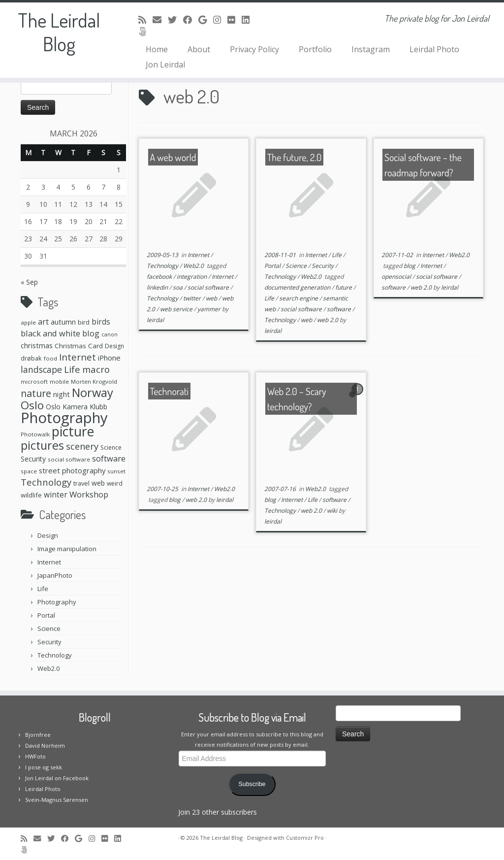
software (340, 309)
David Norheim (45, 745)
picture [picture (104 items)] (73, 431)
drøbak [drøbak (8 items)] (31, 358)
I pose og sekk (44, 767)
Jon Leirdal (165, 65)
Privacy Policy (254, 49)
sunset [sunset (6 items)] (116, 471)
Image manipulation (67, 549)
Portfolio (315, 49)
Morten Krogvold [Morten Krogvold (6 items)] (94, 381)
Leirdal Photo (434, 49)
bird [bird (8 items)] (84, 322)
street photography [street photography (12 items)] (72, 470)
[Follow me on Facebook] (191, 20)
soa (178, 287)
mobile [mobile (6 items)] (59, 381)
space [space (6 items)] (29, 471)
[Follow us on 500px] (145, 32)
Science (49, 628)
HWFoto (35, 756)
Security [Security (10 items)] (33, 459)
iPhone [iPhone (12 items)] (109, 358)
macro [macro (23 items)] (96, 369)
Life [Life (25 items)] (72, 369)
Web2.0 (48, 668)
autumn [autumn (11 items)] (63, 322)
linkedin (158, 287)
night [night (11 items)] (62, 394)
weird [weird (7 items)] (115, 483)
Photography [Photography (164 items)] (64, 418)
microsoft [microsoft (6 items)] (34, 381)
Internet (49, 562)
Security (49, 642)
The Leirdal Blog (59, 32)
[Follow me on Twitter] (175, 20)
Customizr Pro (305, 838)
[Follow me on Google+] (206, 20)
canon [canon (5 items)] (110, 334)
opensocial (397, 277)
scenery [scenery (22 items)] (82, 446)
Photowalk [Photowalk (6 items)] (35, 434)
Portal (46, 615)
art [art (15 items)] (43, 322)
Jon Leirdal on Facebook (57, 778)
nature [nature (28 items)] (36, 393)
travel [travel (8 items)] (81, 483)
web (212, 298)
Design (48, 535)
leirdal (155, 320)
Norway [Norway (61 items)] (93, 393)
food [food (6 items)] (50, 358)
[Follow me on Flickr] (235, 20)
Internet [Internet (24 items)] (78, 357)
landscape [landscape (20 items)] (41, 369)
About (199, 49)
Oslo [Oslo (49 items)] (32, 405)
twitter (193, 298)
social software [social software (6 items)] (69, 459)
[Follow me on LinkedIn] (249, 20)
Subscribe (252, 784)
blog (410, 266)
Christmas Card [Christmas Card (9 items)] (79, 346)
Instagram (371, 49)
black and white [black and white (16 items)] (50, 333)
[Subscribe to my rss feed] (145, 20)
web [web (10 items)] (98, 483)
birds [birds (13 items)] (101, 322)
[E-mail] (160, 20)
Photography (57, 602)
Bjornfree (38, 735)
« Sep (29, 282)
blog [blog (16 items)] (91, 333)
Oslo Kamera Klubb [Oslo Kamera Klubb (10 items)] (77, 407)
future (344, 287)
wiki (333, 511)
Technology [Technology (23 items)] (46, 482)
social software (209, 287)
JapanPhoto (55, 575)
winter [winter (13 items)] (56, 495)
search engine (299, 298)
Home (157, 49)
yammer (210, 309)
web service (177, 309)
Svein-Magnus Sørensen (57, 800)
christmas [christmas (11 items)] (37, 345)
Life (43, 589)
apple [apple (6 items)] (28, 322)
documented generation (298, 287)
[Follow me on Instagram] (220, 20)
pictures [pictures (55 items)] (42, 445)
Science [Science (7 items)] (111, 447)
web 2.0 (328, 320)
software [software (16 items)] (109, 458)
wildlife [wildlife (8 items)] (31, 495)
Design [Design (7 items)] (114, 346)
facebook (160, 277)
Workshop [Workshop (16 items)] (89, 494)
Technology (55, 655)
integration (192, 277)
